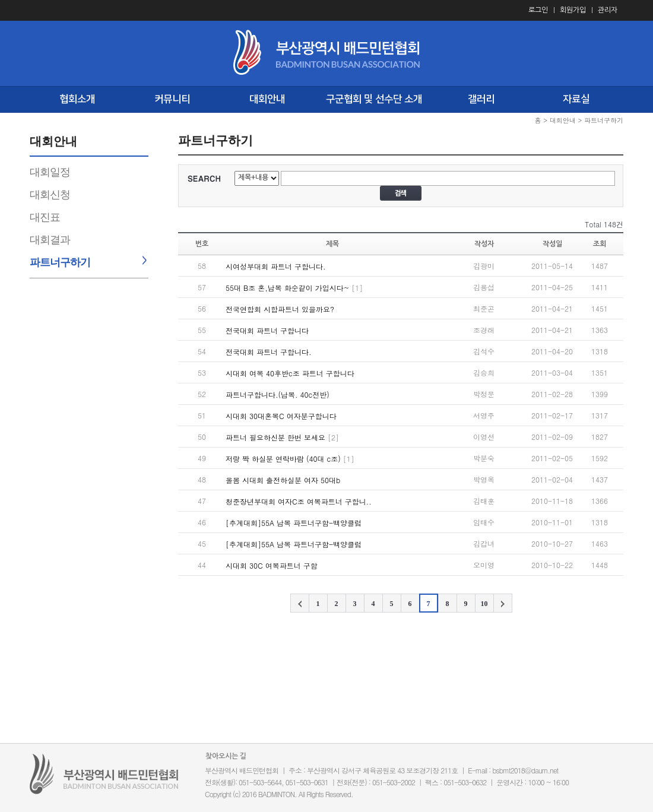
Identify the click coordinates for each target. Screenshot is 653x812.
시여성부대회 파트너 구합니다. (276, 266)
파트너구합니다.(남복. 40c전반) (278, 394)
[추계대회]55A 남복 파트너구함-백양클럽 (294, 523)
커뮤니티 (172, 99)
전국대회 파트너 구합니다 (267, 330)
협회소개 (77, 99)
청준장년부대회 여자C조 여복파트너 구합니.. (299, 501)
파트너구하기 (60, 262)
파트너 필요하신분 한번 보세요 (275, 437)
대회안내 (267, 99)
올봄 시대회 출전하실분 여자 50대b (283, 480)
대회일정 (50, 172)
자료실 (576, 99)
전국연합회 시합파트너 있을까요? (280, 309)
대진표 (45, 217)
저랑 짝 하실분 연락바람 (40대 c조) (283, 459)
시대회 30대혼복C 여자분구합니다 (281, 416)
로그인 (538, 10)
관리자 (608, 10)
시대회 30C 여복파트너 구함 (272, 565)
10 (484, 604)
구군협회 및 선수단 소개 (374, 99)
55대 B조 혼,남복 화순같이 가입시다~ (287, 288)
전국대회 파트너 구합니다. (269, 352)
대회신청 (50, 195)
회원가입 (573, 10)
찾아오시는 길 (226, 756)
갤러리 (481, 99)
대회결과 (50, 240)
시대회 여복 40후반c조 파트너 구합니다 (290, 373)
